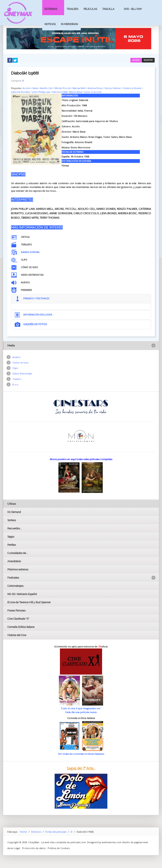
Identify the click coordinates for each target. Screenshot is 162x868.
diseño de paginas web (135, 842)
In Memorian (69, 24)
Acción (26, 88)
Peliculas (90, 9)
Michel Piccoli (63, 88)
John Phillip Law (41, 92)
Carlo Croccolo (93, 92)
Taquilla (108, 9)
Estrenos (51, 9)
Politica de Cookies (59, 848)
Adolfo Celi (46, 88)
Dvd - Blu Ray (133, 9)
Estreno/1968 (60, 92)
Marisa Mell (79, 88)
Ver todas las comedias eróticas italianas (81, 754)
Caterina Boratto (21, 92)
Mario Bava (76, 92)
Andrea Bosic (95, 88)
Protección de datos (34, 848)
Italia (35, 88)
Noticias (50, 24)
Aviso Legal (14, 848)
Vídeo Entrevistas (22, 373)
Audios (16, 357)
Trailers (72, 9)
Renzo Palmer (113, 88)
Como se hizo (20, 363)
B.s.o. (16, 384)
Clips (15, 368)
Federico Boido (132, 88)
